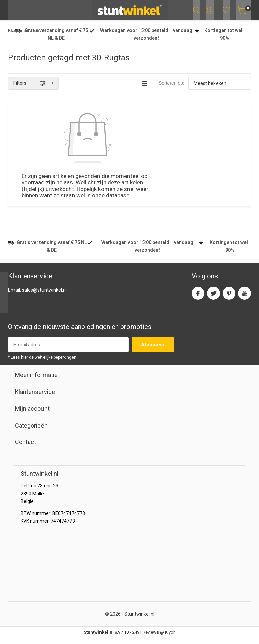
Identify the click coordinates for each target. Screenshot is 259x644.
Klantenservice (24, 37)
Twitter (213, 298)
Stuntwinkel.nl (139, 620)
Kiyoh (170, 638)
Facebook (198, 298)
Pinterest (229, 298)
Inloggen (209, 10)
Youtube (244, 298)
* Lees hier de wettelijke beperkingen (42, 364)
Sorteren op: (171, 90)
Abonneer (153, 351)
